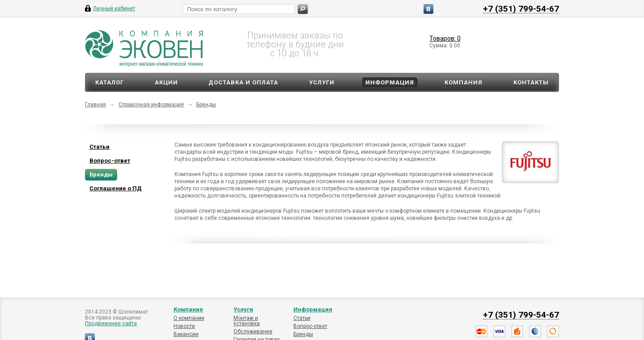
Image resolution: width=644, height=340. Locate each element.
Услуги (322, 82)
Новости (184, 326)
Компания (464, 82)
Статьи (302, 318)
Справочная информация (151, 105)
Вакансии (186, 334)
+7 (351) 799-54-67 (521, 8)
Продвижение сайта (111, 323)
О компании (189, 318)
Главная (95, 105)
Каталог (110, 82)
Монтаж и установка (247, 321)
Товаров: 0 (445, 38)
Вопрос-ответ (310, 326)
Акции (166, 82)
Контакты (531, 82)
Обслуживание (253, 332)
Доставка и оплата (243, 82)
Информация (390, 82)
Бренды (206, 105)
